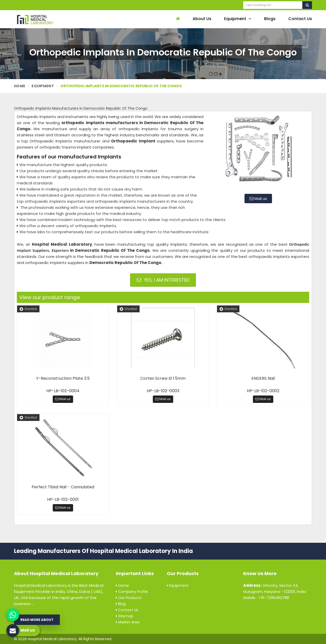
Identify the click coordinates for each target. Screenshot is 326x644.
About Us (202, 19)
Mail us (258, 199)
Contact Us (300, 19)
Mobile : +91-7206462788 (266, 598)
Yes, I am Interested (163, 280)
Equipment (238, 19)
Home (20, 86)
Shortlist (28, 309)
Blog (121, 604)
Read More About (37, 620)
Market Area (128, 622)
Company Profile (132, 592)
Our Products (129, 598)
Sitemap (125, 616)
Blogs (270, 19)
